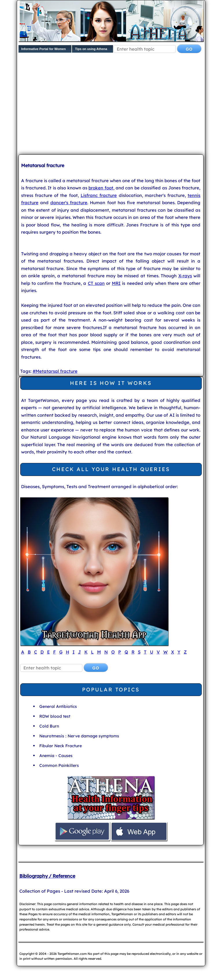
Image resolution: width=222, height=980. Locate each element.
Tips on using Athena (91, 49)
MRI (116, 283)
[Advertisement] (120, 105)
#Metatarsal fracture (55, 371)
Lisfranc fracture (99, 195)
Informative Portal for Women (44, 49)
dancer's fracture (69, 203)
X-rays (185, 276)
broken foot (101, 188)
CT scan (96, 283)
